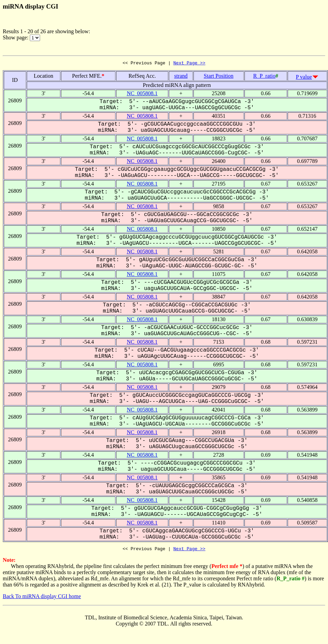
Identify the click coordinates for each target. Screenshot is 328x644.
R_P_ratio (264, 77)
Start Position (219, 77)
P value (304, 78)
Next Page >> (189, 64)
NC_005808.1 (142, 94)
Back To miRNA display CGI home (42, 598)
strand (181, 77)
